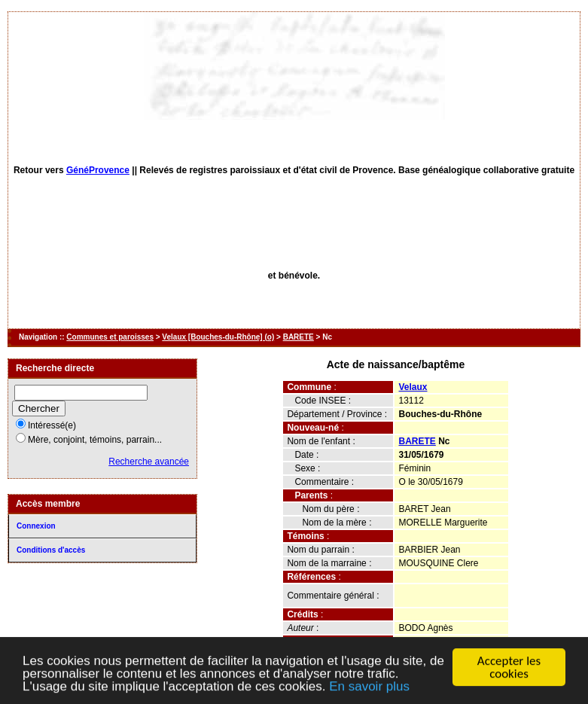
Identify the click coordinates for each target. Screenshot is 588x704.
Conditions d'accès (51, 550)
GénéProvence (98, 170)
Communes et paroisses (110, 337)
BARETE (299, 337)
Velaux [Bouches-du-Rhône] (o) (218, 337)
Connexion (36, 526)
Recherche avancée (149, 462)
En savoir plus (369, 688)
